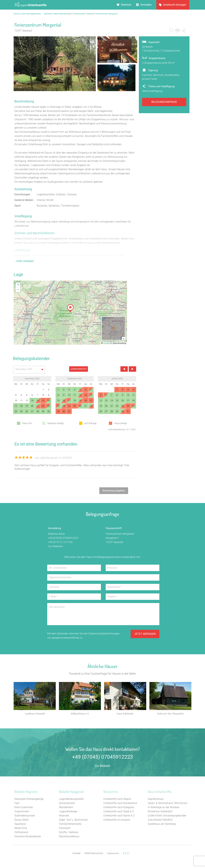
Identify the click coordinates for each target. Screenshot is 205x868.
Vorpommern (22, 812)
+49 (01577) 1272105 (60, 542)
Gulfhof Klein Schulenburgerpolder (167, 816)
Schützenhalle (67, 804)
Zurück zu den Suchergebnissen (27, 14)
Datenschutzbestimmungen (104, 634)
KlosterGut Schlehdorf (160, 812)
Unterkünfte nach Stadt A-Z (119, 812)
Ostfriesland (21, 833)
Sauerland (20, 825)
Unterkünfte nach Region (117, 800)
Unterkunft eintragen (175, 5)
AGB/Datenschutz (94, 854)
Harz (17, 804)
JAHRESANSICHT (79, 369)
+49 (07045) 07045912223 (63, 538)
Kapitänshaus (156, 800)
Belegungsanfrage (164, 102)
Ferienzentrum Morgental (107, 14)
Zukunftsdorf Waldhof (160, 821)
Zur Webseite (55, 546)
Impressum (113, 854)
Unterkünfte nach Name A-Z (119, 816)
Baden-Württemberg (63, 14)
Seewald (90, 14)
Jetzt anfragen (145, 636)
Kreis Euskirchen (24, 808)
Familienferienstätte (70, 825)
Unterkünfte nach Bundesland (120, 804)
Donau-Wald (21, 821)
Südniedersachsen (25, 816)
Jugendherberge (68, 812)
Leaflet (105, 343)
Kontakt (77, 854)
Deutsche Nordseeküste (28, 837)
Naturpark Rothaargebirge (29, 800)
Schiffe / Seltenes (69, 833)
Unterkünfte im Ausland (117, 821)
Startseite (48, 14)
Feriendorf (65, 829)
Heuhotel (64, 816)
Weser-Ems (21, 829)
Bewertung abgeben (114, 491)
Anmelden (146, 5)
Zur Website (102, 767)
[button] (70, 308)
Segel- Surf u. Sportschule (73, 821)
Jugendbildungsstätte (71, 800)
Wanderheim (66, 808)
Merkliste (126, 5)
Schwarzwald (79, 14)
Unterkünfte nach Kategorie (119, 808)
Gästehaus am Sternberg (162, 825)
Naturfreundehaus (69, 837)
